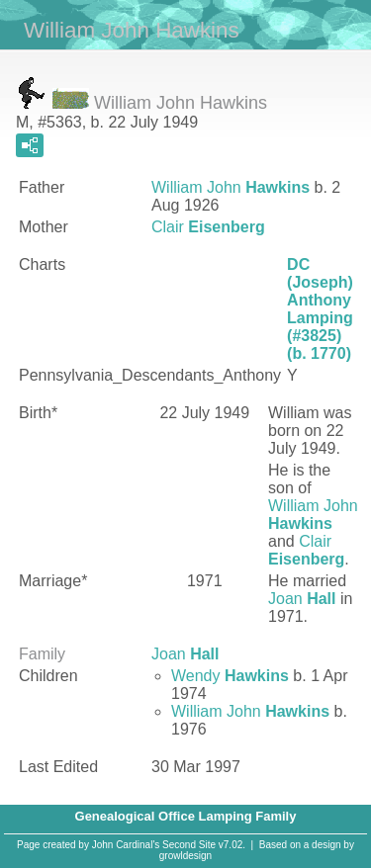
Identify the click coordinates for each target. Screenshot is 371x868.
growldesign (185, 856)
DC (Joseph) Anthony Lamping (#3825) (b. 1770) (320, 309)
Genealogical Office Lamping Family (186, 816)
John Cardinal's (126, 845)
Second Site (189, 845)
